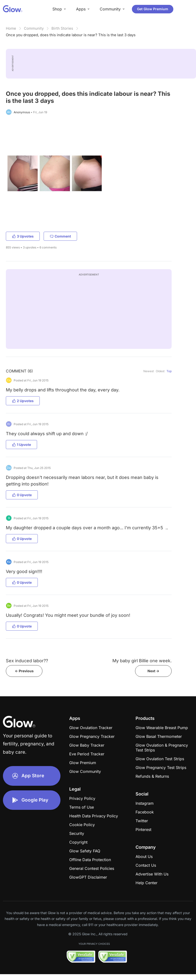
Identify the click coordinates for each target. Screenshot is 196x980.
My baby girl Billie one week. (142, 661)
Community (34, 28)
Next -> (153, 671)
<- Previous (24, 671)
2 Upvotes (23, 401)
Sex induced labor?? (27, 661)
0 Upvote (22, 495)
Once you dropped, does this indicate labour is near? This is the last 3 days (71, 35)
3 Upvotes (23, 236)
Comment (60, 236)
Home (11, 28)
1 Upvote (21, 445)
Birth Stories (62, 28)
